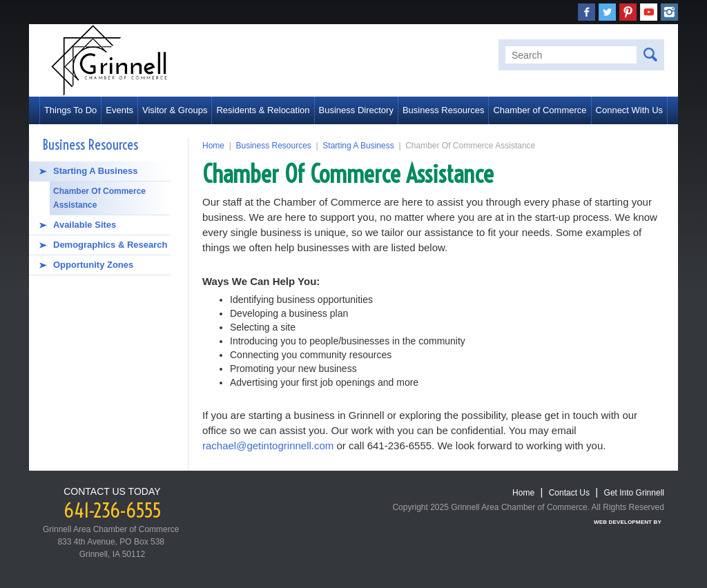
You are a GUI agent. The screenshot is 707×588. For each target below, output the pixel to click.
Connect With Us (630, 110)
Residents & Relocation (263, 110)
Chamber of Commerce (540, 110)
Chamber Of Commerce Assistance (99, 198)
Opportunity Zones (93, 265)
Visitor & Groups (175, 110)
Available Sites (85, 225)
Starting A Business (96, 171)
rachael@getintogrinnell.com (268, 445)
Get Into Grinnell (634, 493)
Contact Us (569, 493)
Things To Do (70, 110)
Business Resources (444, 110)
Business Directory (356, 110)
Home (213, 146)
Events (119, 110)
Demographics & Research (110, 245)
